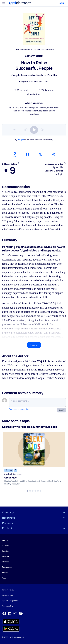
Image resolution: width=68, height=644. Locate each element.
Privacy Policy (8, 590)
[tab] (27, 491)
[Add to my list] (41, 154)
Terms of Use (7, 595)
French (5, 573)
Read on (34, 345)
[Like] (14, 154)
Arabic (5, 578)
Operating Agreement (11, 601)
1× (14, 130)
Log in (21, 140)
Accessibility (8, 606)
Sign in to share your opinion (19, 409)
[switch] (34, 130)
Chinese (5, 562)
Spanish (5, 551)
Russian (5, 556)
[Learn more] (18, 163)
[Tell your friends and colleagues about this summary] (54, 154)
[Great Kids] (34, 449)
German (5, 546)
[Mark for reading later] (27, 154)
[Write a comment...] (37, 402)
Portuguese (7, 567)
